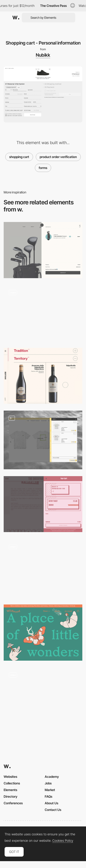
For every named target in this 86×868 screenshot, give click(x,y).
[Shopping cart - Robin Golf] (43, 250)
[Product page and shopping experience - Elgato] (43, 695)
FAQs (49, 796)
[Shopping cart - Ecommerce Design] (43, 440)
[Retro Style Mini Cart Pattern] (43, 504)
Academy (52, 777)
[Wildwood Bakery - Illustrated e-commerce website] (43, 632)
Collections (12, 783)
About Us (51, 803)
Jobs (48, 783)
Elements (10, 790)
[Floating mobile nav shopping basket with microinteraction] (43, 568)
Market (50, 790)
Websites (10, 777)
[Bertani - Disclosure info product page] (43, 376)
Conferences (13, 803)
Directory (11, 796)
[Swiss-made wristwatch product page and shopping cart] (43, 313)
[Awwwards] (16, 18)
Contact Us (53, 810)
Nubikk (43, 55)
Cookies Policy (63, 841)
